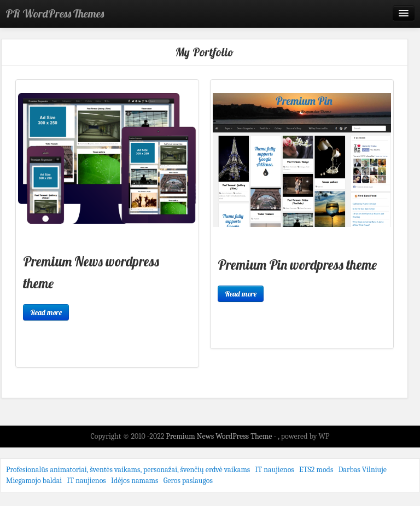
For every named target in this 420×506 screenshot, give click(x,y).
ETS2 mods (316, 470)
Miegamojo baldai (34, 481)
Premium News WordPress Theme (220, 436)
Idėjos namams (135, 481)
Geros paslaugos (188, 481)
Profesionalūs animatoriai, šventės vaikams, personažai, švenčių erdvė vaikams (128, 470)
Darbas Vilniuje (363, 470)
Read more (46, 312)
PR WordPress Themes (55, 13)
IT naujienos (275, 470)
